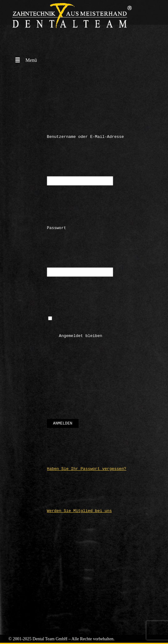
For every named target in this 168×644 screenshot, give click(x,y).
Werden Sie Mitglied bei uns (79, 514)
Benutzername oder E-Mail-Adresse (85, 137)
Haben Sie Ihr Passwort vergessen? (86, 471)
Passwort (56, 229)
